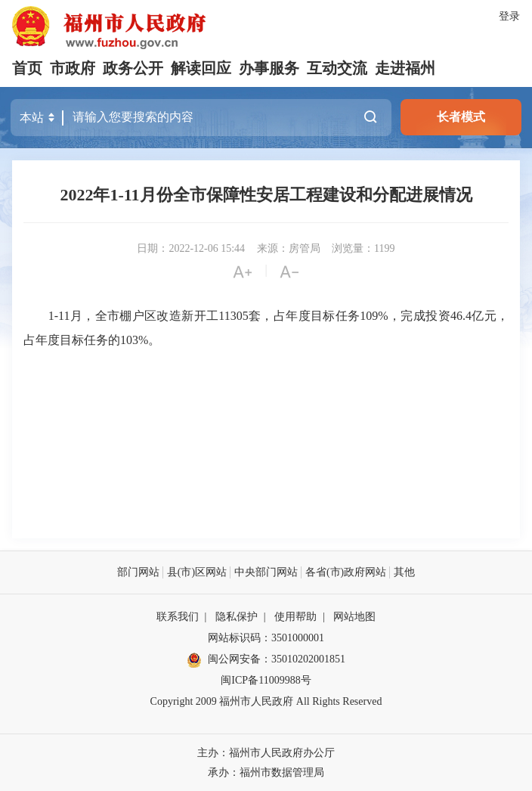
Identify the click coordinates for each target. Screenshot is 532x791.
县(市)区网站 (197, 571)
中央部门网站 (266, 571)
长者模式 (461, 117)
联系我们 (178, 616)
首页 (27, 68)
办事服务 (269, 68)
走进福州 (405, 68)
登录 (509, 16)
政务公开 (133, 68)
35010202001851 (308, 658)
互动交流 (337, 68)
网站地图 (354, 616)
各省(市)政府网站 (346, 571)
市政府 (73, 68)
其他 (404, 571)
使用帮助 (295, 616)
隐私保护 (237, 616)
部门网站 (138, 571)
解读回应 (201, 68)
